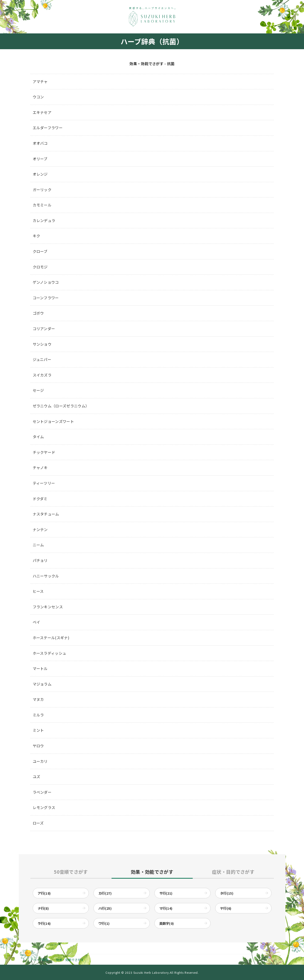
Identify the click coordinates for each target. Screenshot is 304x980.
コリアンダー (44, 329)
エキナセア (42, 112)
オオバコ (40, 143)
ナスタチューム (46, 514)
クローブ (40, 251)
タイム (38, 437)
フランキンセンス (48, 607)
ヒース (38, 591)
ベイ (37, 622)
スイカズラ (42, 375)
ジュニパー (42, 359)
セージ (38, 390)
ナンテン (40, 529)
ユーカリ (40, 761)
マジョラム (42, 684)
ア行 (44, 893)
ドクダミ (40, 499)
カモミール (42, 205)
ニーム (38, 545)
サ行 (166, 893)
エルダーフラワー (48, 128)
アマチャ (40, 81)
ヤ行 (226, 908)
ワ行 (104, 923)
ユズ (37, 777)
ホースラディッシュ (50, 653)
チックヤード (44, 452)
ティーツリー (44, 483)
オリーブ (40, 159)
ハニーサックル (46, 576)
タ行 (227, 893)
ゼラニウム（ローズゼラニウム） (61, 406)
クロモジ (40, 267)
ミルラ (38, 715)
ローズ (38, 823)
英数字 (167, 923)
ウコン (38, 97)
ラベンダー (42, 792)
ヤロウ (38, 746)
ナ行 (43, 908)
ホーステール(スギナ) (51, 638)
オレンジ (40, 174)
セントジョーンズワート (53, 421)
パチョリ (40, 560)
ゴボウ (38, 313)
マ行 (166, 908)
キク (37, 236)
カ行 (105, 893)
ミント (38, 730)
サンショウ (42, 344)
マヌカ (38, 699)
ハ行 (105, 908)
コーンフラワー (46, 298)
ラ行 (44, 923)
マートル (40, 668)
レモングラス (44, 807)
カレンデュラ (44, 220)
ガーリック (42, 190)
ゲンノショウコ (46, 282)
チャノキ (40, 467)
